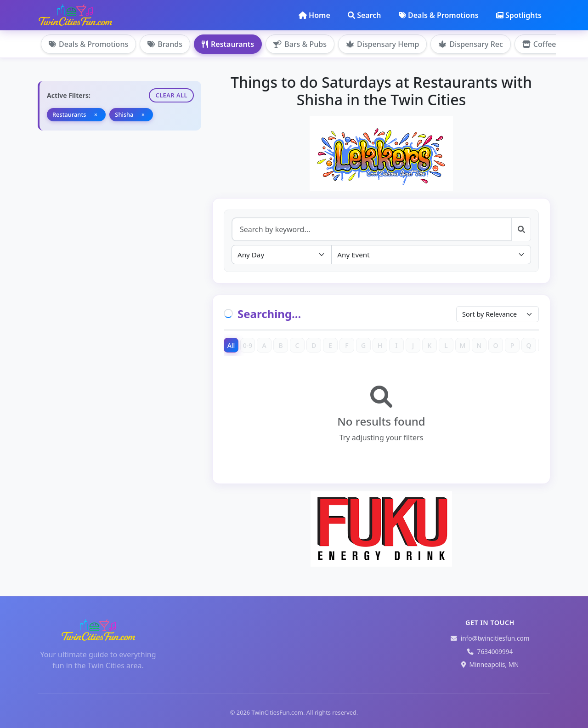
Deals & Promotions (439, 15)
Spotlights (519, 15)
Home (314, 15)
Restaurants (228, 44)
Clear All (171, 95)
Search (364, 15)
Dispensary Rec (470, 44)
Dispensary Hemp (382, 44)
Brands (165, 44)
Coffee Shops (551, 44)
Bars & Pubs (300, 44)
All (231, 345)
